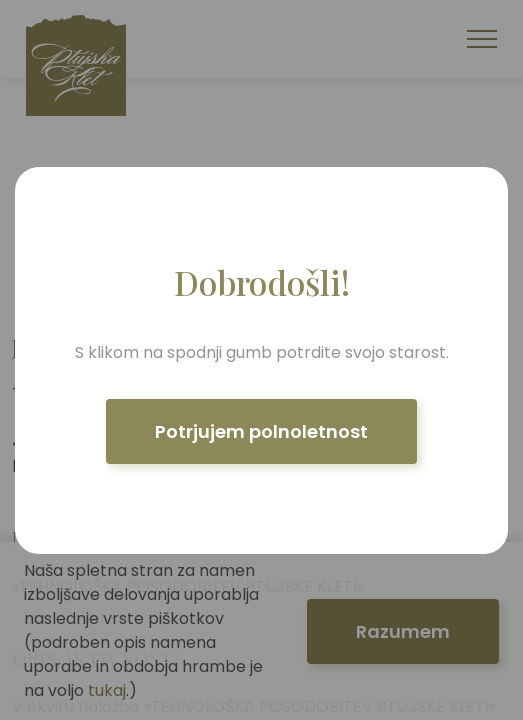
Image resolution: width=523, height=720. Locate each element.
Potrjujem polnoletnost (261, 431)
